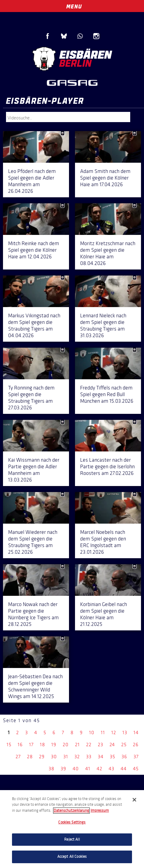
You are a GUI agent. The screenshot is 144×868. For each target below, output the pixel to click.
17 (31, 745)
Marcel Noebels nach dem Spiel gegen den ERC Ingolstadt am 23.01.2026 (103, 542)
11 (103, 733)
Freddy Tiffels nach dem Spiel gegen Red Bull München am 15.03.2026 (107, 394)
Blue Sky (64, 36)
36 (124, 757)
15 (9, 745)
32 (77, 757)
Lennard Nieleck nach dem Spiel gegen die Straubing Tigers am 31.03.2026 (103, 325)
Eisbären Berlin (72, 59)
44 (124, 769)
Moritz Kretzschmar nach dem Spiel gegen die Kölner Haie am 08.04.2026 (108, 253)
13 (125, 733)
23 (100, 745)
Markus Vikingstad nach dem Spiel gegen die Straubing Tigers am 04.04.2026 (34, 325)
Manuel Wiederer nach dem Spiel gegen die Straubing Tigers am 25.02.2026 (33, 542)
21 (77, 745)
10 (92, 733)
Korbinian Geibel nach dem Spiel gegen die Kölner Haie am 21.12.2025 (103, 614)
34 (101, 757)
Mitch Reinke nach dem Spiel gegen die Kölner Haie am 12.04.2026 (34, 250)
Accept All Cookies (72, 857)
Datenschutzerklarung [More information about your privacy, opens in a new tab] (71, 811)
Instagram (96, 36)
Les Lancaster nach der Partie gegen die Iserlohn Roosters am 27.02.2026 (107, 466)
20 (66, 745)
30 (54, 757)
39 (63, 769)
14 (136, 733)
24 (112, 745)
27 (18, 757)
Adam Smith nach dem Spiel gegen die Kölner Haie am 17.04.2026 (105, 178)
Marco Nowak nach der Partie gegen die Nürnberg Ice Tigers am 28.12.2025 (33, 614)
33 (89, 757)
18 (42, 745)
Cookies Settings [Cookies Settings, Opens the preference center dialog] (72, 822)
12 (114, 733)
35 (112, 757)
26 (136, 745)
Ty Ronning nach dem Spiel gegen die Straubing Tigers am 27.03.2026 (31, 398)
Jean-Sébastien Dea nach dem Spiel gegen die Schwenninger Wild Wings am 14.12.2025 (35, 686)
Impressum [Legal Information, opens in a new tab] (100, 811)
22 (89, 745)
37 (136, 757)
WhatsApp (80, 36)
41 (88, 769)
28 (30, 757)
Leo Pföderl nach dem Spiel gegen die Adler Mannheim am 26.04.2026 (32, 181)
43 (111, 769)
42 (99, 769)
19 (54, 745)
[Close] (134, 800)
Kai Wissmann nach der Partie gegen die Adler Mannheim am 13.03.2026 (34, 470)
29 (42, 757)
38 (51, 769)
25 (124, 745)
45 (136, 769)
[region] (72, 829)
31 (66, 757)
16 (20, 745)
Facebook (48, 36)
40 (76, 769)
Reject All (72, 839)
